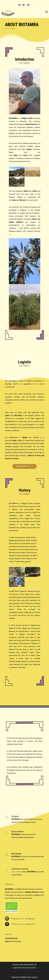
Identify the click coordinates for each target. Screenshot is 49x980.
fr (20, 5)
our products (25, 466)
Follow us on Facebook (23, 924)
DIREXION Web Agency (29, 977)
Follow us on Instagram (23, 919)
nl (29, 5)
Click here (15, 872)
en (24, 5)
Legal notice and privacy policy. (25, 968)
